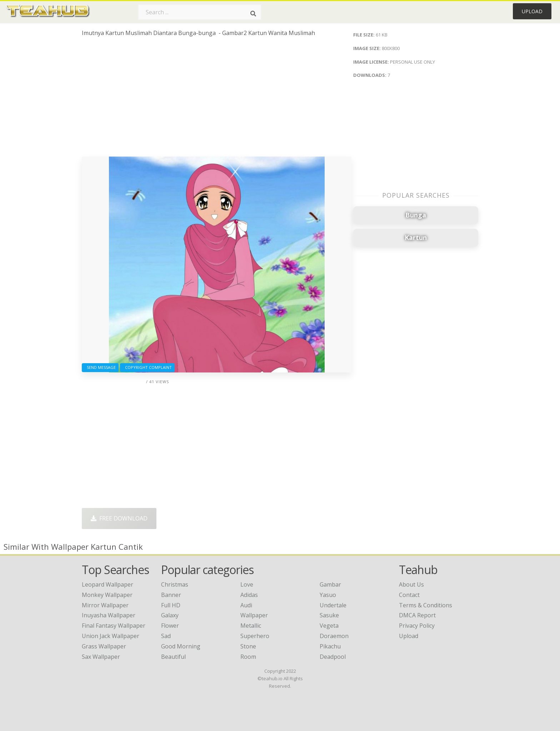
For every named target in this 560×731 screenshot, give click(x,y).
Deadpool (333, 657)
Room (248, 657)
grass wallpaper (104, 646)
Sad (166, 636)
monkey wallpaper (107, 595)
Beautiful (173, 657)
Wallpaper (254, 615)
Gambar (330, 584)
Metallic (251, 626)
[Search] (253, 14)
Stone (248, 646)
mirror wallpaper (105, 605)
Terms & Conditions (426, 605)
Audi (246, 605)
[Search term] (200, 12)
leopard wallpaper (107, 584)
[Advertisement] (217, 99)
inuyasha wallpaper (109, 615)
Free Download (119, 518)
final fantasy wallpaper (114, 626)
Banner (171, 595)
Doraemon (334, 636)
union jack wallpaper (111, 636)
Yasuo (328, 595)
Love (247, 584)
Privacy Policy (417, 626)
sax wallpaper (101, 657)
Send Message (100, 367)
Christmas (175, 584)
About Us (411, 584)
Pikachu (330, 646)
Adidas (249, 595)
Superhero (255, 636)
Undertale (333, 605)
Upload (532, 11)
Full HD (171, 605)
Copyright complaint (147, 367)
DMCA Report (417, 615)
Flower (170, 626)
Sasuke (329, 615)
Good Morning (181, 646)
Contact (409, 595)
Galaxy (170, 615)
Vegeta (329, 626)
